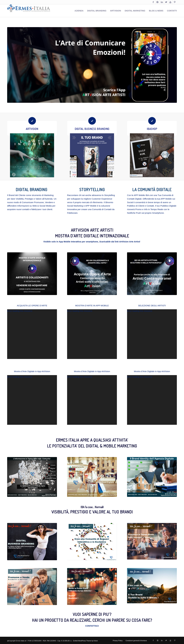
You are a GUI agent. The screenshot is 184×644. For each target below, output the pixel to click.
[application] (32, 334)
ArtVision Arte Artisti (130, 242)
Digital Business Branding (92, 129)
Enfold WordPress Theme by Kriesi (85, 641)
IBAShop (152, 129)
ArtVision (32, 129)
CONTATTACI (92, 626)
